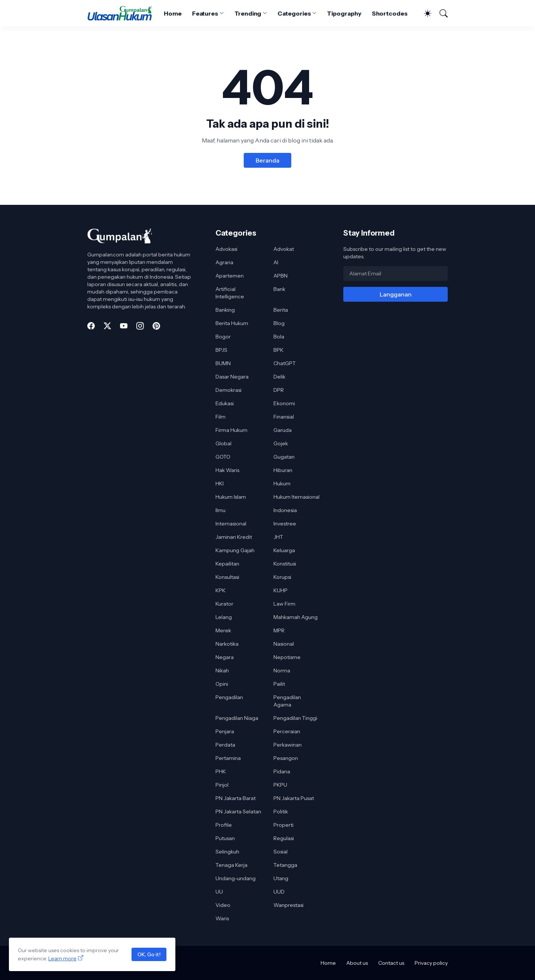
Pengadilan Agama (287, 701)
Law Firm (284, 604)
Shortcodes (390, 13)
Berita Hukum (232, 323)
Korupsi (282, 577)
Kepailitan (227, 564)
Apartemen (230, 276)
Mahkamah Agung (296, 617)
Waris (222, 918)
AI (276, 262)
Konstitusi (285, 564)
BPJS (221, 350)
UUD (279, 892)
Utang (281, 878)
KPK (221, 590)
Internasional (231, 524)
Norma (282, 671)
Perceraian (287, 731)
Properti (283, 825)
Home (173, 13)
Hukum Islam (231, 497)
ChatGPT (285, 363)
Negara (225, 657)
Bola (279, 337)
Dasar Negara (232, 377)
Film (221, 417)
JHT (278, 537)
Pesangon (286, 758)
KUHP (281, 590)
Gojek (281, 443)
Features (205, 13)
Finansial (284, 417)
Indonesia (285, 510)
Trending (248, 13)
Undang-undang (236, 878)
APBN (281, 276)
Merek (223, 630)
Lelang (224, 617)
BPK (278, 350)
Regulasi (284, 838)
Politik (281, 812)
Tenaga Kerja (231, 865)
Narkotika (227, 644)
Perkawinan (288, 745)
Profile (224, 825)
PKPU (280, 785)
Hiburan (283, 470)
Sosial (281, 852)
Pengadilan (229, 697)
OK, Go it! (149, 954)
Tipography (344, 13)
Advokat (284, 249)
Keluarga (284, 550)
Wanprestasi (288, 905)
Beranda (267, 160)
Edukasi (225, 403)
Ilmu (221, 510)
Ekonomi (284, 403)
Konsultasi (227, 577)
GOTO (223, 457)
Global (223, 443)
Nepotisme (287, 657)
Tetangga (285, 865)
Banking (225, 310)
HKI (220, 484)
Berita (281, 310)
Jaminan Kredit (234, 537)
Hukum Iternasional (296, 497)
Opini (222, 684)
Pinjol (222, 785)
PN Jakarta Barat (236, 798)
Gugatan (284, 457)
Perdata (225, 745)
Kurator (224, 604)
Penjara (225, 731)
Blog (279, 323)
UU (219, 892)
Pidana (282, 771)
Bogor (223, 337)
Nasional (284, 644)
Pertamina (228, 758)
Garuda (283, 430)
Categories (294, 13)
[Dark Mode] (424, 13)
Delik (279, 377)
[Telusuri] (440, 13)
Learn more (62, 958)
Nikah (222, 671)
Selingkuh (227, 852)
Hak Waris (227, 470)
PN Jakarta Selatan (238, 812)
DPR (279, 390)
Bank (279, 289)
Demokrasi (228, 390)
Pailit (279, 684)
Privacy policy (431, 963)
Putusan (225, 838)
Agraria (224, 262)
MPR (279, 630)
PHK (221, 771)
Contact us (391, 963)
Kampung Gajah (235, 550)
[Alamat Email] (395, 273)
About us (357, 963)
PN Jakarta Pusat (294, 798)
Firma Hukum (231, 430)
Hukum (282, 484)
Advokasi (226, 249)
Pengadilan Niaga (237, 718)
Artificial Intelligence (230, 293)
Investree (285, 524)
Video (223, 905)
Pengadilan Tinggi (295, 718)
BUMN (223, 363)
